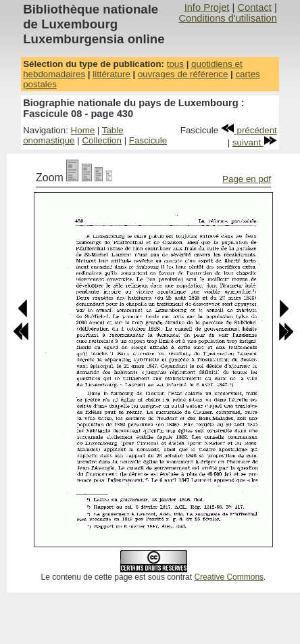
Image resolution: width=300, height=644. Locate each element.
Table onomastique (73, 135)
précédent (249, 130)
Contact (254, 7)
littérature (111, 74)
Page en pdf (247, 179)
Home (83, 130)
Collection (102, 140)
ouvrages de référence (183, 74)
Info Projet (207, 7)
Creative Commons (229, 577)
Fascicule (148, 140)
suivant (255, 142)
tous (175, 64)
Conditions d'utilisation (227, 18)
